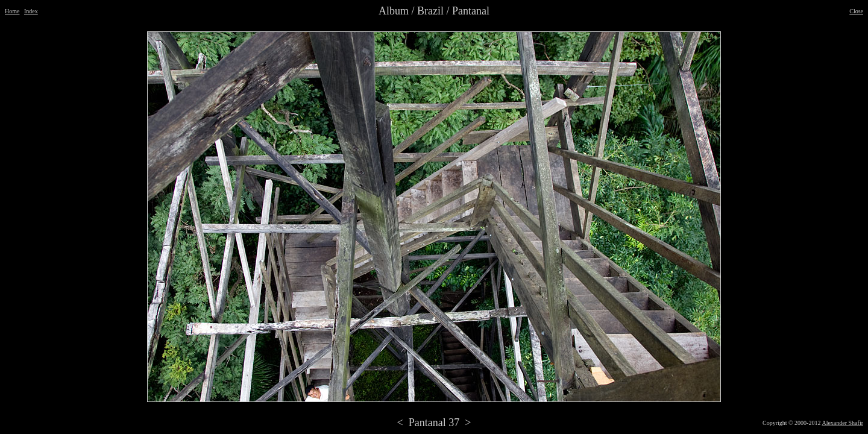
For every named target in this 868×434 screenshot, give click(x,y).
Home (12, 11)
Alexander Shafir (842, 423)
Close (856, 11)
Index (31, 11)
